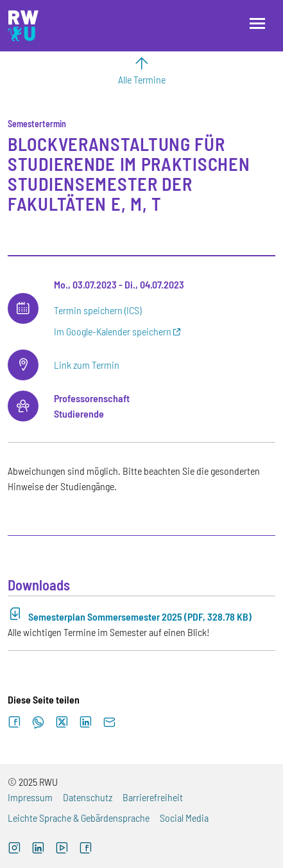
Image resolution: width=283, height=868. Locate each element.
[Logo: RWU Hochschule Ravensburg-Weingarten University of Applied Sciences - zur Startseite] (23, 26)
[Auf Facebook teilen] (14, 722)
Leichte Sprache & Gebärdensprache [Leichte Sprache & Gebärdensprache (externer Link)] (79, 818)
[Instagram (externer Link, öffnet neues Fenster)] (14, 849)
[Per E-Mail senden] (109, 722)
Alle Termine (142, 79)
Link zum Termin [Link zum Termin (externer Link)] (87, 365)
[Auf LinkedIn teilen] (86, 722)
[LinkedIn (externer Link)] (38, 849)
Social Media (184, 818)
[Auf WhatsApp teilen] (38, 722)
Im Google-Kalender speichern (113, 331)
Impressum (30, 797)
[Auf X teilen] (62, 722)
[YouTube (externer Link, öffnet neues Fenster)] (62, 849)
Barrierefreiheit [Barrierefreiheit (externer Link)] (153, 797)
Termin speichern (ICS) (98, 310)
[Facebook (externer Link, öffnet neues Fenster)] (86, 849)
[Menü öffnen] (257, 23)
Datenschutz (88, 797)
